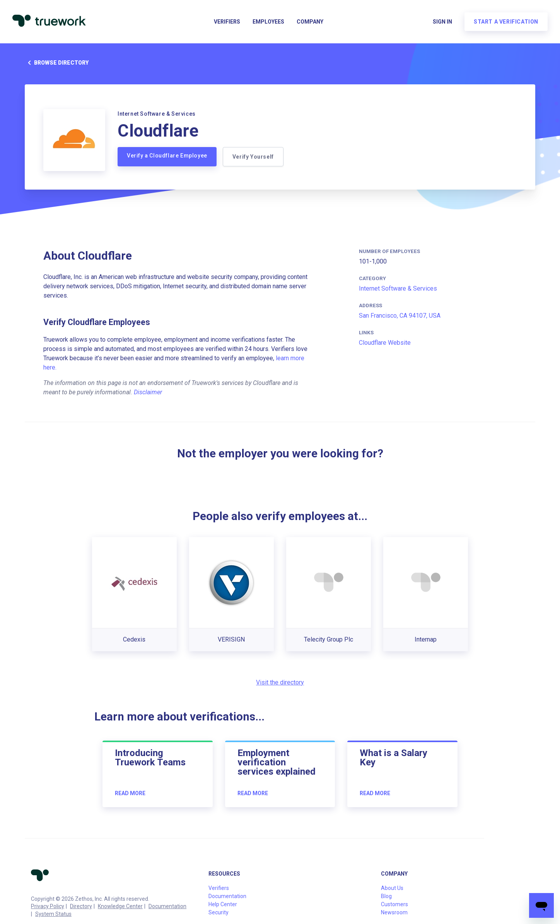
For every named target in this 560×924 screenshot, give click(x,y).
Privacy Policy (48, 906)
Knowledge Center (120, 906)
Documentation (167, 906)
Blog (386, 896)
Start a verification (506, 22)
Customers (394, 904)
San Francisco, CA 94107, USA (400, 316)
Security (219, 912)
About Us (392, 888)
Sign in (442, 22)
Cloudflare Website (385, 343)
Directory (81, 906)
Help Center (223, 904)
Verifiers (227, 22)
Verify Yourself (253, 157)
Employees (268, 22)
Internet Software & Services (398, 288)
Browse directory (57, 63)
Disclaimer (148, 392)
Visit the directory (280, 682)
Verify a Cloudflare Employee (167, 156)
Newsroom (394, 912)
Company (310, 22)
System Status (53, 914)
